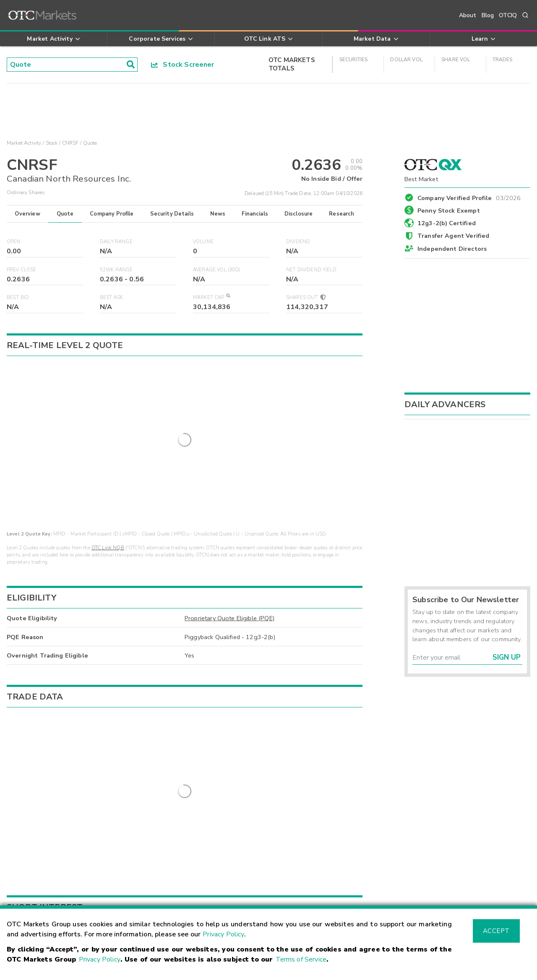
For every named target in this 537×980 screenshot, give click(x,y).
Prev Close (22, 270)
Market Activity (24, 143)
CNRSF (70, 143)
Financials (255, 214)
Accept (496, 931)
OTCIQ (508, 15)
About (468, 15)
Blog (488, 15)
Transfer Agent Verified (453, 236)
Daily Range (116, 242)
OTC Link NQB (108, 393)
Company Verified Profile (469, 197)
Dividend (298, 242)
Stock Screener (183, 65)
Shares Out (305, 298)
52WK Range (116, 270)
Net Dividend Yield (311, 270)
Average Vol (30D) (217, 270)
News (218, 214)
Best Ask (111, 298)
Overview (27, 214)
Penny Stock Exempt (449, 211)
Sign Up (507, 657)
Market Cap (211, 298)
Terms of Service (301, 959)
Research (341, 214)
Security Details (172, 214)
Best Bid (18, 298)
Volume (203, 242)
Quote (65, 214)
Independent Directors (452, 249)
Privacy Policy (223, 934)
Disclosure (299, 214)
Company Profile (112, 214)
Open (14, 242)
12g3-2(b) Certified (447, 223)
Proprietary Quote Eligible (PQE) (229, 463)
